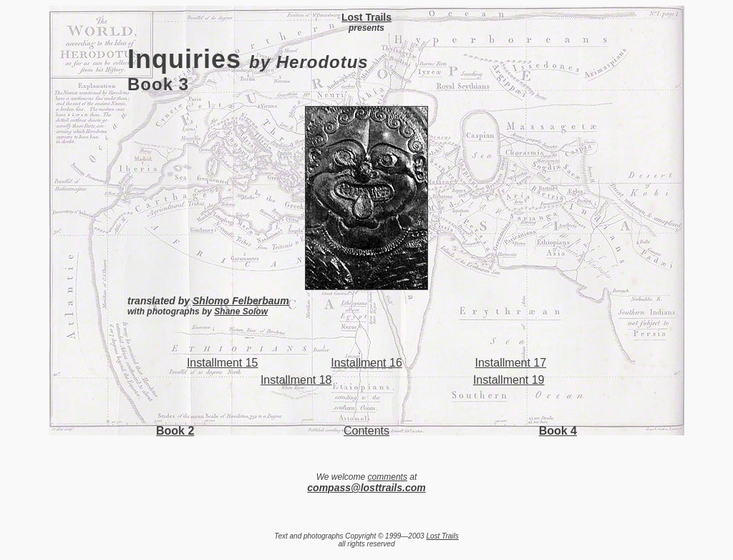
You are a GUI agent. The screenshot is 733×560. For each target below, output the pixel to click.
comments (388, 477)
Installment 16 (366, 363)
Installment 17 (511, 363)
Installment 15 (223, 363)
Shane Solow (241, 312)
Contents (366, 431)
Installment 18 (296, 380)
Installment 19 (509, 380)
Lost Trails (442, 536)
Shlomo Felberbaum (241, 301)
